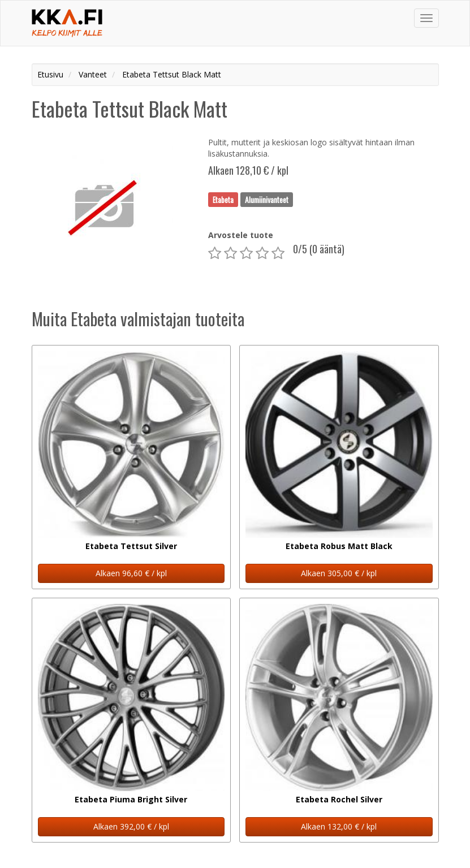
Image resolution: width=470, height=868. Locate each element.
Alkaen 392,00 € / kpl (131, 826)
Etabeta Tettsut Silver (131, 546)
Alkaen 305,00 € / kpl (339, 573)
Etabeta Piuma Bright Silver (131, 799)
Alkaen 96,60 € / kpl (131, 573)
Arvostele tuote (241, 235)
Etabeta (223, 199)
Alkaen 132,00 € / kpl (339, 826)
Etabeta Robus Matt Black (339, 546)
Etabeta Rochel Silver (339, 799)
